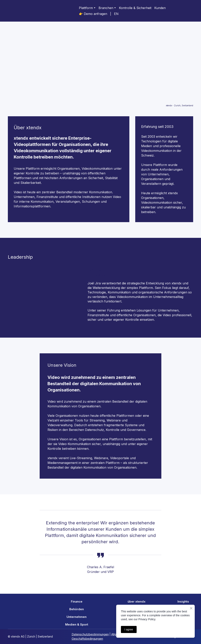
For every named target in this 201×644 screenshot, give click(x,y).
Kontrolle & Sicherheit (135, 8)
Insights (183, 601)
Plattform (86, 8)
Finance (77, 601)
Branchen (106, 8)
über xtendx (137, 601)
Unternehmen (77, 617)
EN (116, 14)
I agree (129, 629)
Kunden (160, 8)
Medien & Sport (77, 624)
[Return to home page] (24, 11)
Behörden (77, 609)
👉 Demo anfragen (93, 14)
